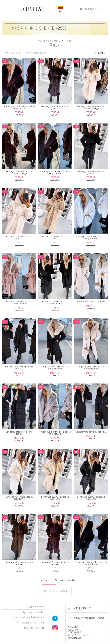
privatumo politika (30, 622)
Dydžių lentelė (33, 612)
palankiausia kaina (36, 53)
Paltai (69, 41)
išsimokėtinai (34, 628)
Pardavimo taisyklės (29, 617)
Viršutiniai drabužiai (49, 41)
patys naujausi (13, 53)
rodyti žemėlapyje (80, 637)
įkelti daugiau (55, 591)
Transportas (35, 607)
